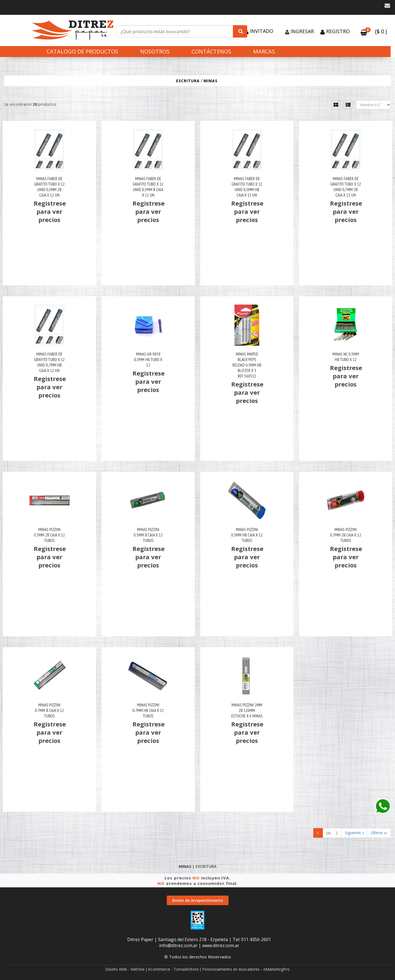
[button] (387, 6)
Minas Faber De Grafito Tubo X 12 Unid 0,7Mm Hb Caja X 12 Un (49, 362)
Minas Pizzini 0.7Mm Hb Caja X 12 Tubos (148, 710)
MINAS (211, 81)
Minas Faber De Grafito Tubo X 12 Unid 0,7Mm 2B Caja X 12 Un (346, 187)
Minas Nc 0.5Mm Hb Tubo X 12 (346, 357)
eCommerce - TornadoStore (173, 969)
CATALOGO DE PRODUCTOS (82, 51)
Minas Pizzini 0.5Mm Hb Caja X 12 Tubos (247, 535)
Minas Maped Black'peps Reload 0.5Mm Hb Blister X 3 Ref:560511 (247, 365)
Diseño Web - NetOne (125, 969)
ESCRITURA (188, 81)
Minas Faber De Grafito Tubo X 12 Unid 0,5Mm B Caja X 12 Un (148, 187)
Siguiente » (354, 833)
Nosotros (155, 51)
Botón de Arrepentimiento (198, 900)
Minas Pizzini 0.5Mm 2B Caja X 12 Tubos (50, 535)
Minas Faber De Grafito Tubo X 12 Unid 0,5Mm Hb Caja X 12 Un (247, 187)
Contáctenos (211, 51)
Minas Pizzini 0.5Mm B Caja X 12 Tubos (148, 535)
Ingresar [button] (302, 31)
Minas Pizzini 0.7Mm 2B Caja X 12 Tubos (346, 535)
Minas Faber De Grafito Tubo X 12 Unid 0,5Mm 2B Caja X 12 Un (49, 187)
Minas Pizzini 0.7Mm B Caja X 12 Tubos (49, 710)
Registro (337, 31)
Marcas (264, 51)
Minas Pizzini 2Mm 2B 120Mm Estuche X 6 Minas (247, 710)
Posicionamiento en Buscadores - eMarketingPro (246, 969)
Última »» (379, 833)
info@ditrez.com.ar (178, 945)
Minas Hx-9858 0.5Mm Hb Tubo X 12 (148, 359)
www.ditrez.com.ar (221, 945)
